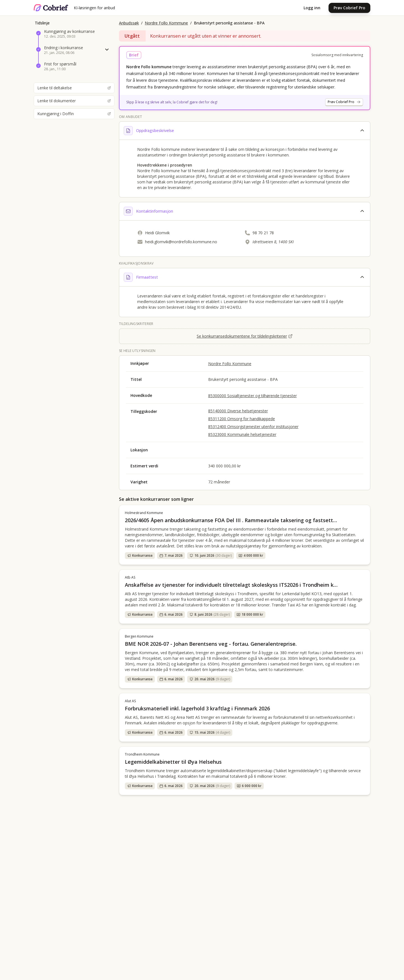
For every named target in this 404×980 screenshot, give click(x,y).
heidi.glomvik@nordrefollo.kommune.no (181, 242)
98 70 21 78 (263, 233)
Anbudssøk (129, 23)
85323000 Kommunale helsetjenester (242, 434)
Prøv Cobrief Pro (349, 8)
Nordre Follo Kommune (166, 23)
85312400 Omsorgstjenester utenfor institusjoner (253, 427)
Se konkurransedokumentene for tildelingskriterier (245, 336)
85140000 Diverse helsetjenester (238, 411)
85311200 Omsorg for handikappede (242, 419)
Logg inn (312, 8)
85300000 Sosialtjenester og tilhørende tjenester (252, 396)
